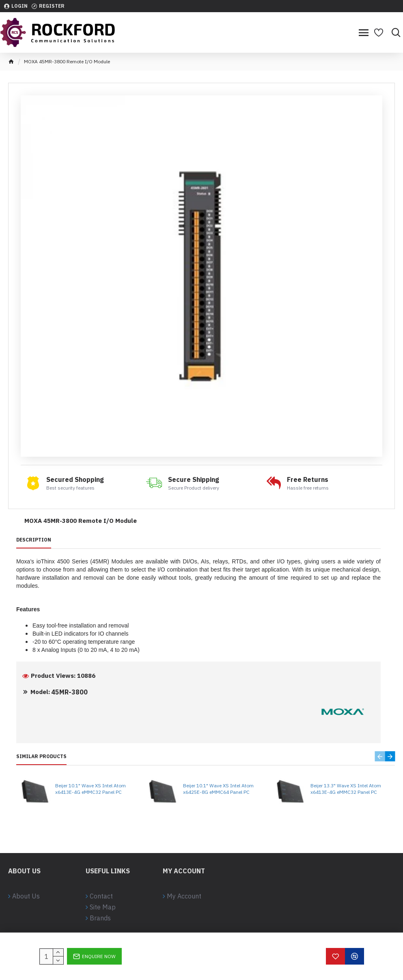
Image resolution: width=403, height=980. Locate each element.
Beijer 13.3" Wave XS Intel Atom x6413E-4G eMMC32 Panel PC (346, 789)
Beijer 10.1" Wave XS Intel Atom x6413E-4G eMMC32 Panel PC (91, 789)
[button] (380, 756)
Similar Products (41, 756)
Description (34, 540)
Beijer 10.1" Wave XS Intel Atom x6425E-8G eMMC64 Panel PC (218, 789)
